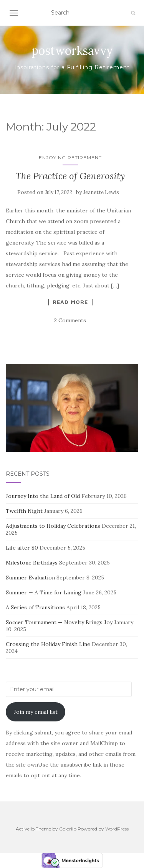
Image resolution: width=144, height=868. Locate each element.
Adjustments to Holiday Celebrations (53, 526)
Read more (70, 302)
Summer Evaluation (30, 578)
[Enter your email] (69, 689)
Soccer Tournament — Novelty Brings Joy (59, 622)
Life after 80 (22, 548)
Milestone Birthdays (32, 563)
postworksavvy (72, 51)
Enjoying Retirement (70, 157)
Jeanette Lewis (101, 192)
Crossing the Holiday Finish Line (48, 644)
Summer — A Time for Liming (44, 592)
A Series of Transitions (35, 607)
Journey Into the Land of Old (43, 496)
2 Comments (70, 320)
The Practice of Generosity (70, 176)
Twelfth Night (24, 511)
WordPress (117, 829)
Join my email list (36, 712)
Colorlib (68, 829)
